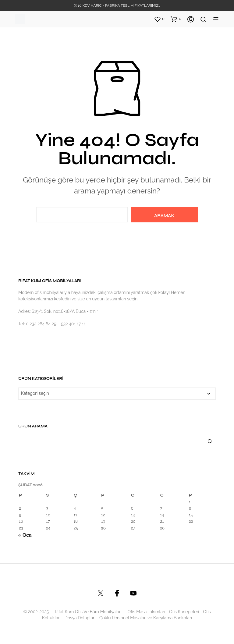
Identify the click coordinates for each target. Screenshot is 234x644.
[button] (159, 19)
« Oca (25, 535)
